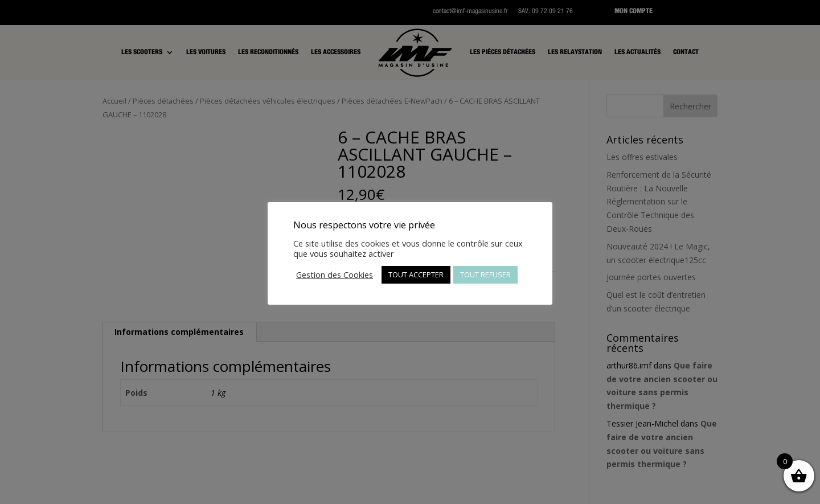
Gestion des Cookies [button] (335, 274)
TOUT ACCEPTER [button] (416, 274)
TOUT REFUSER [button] (485, 274)
